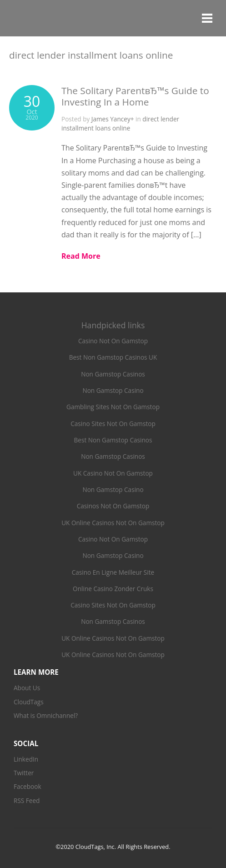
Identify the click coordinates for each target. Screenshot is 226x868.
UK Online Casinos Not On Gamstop (113, 523)
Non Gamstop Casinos (113, 374)
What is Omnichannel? (46, 715)
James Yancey (111, 119)
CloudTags (29, 702)
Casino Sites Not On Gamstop (113, 424)
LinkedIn (26, 759)
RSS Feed (27, 800)
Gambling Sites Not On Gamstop (113, 407)
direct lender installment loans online (120, 123)
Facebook (28, 786)
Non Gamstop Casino (113, 390)
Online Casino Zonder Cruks (113, 589)
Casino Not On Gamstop (113, 341)
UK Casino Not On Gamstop (113, 473)
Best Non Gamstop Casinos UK (113, 357)
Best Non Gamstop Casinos (113, 440)
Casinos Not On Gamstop (113, 506)
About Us (27, 688)
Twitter (24, 773)
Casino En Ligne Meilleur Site (113, 572)
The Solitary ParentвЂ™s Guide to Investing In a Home (135, 96)
